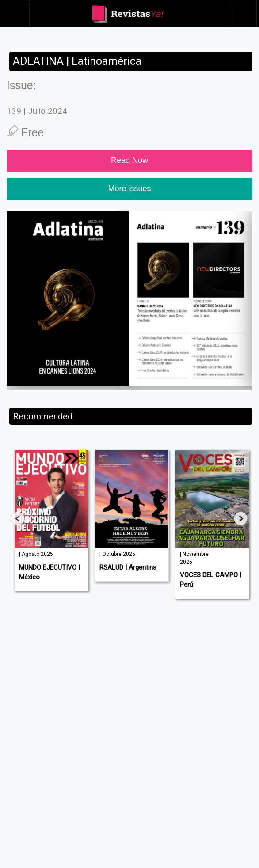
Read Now (129, 160)
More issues (129, 189)
